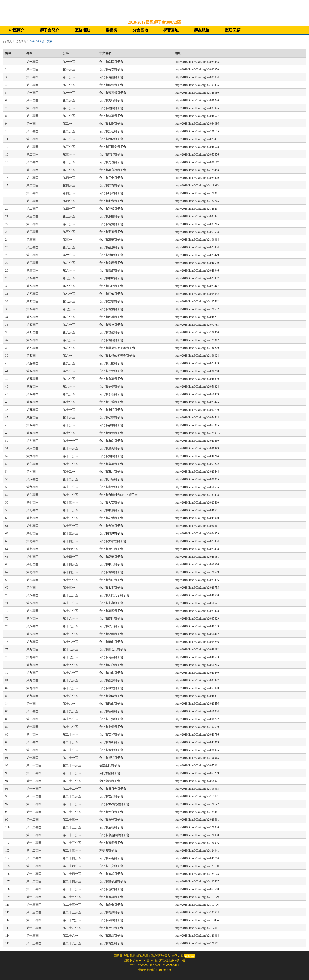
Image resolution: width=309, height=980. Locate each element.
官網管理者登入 (160, 956)
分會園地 (140, 30)
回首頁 (118, 956)
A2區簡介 (16, 30)
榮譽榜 (111, 30)
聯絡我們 (130, 956)
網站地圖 (143, 956)
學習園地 (171, 30)
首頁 (9, 41)
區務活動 (82, 30)
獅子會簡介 (50, 30)
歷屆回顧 (233, 30)
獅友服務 (202, 30)
